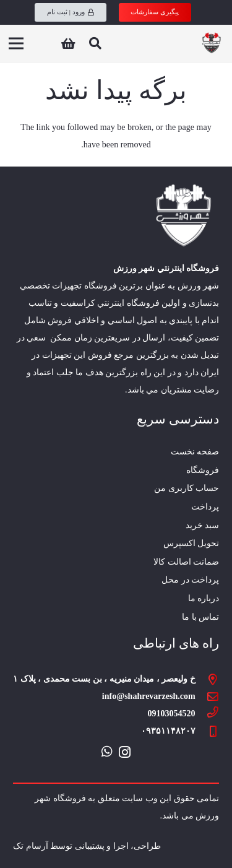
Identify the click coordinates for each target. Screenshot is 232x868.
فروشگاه (203, 470)
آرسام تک (31, 846)
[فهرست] (16, 43)
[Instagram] (125, 752)
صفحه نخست (195, 452)
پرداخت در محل (190, 580)
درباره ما (204, 598)
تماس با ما (200, 617)
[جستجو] (95, 43)
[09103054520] (207, 714)
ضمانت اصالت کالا (186, 562)
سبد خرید (203, 525)
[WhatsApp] (107, 752)
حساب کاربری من (187, 488)
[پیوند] (211, 43)
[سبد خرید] (68, 43)
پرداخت (205, 507)
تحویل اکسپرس (191, 543)
